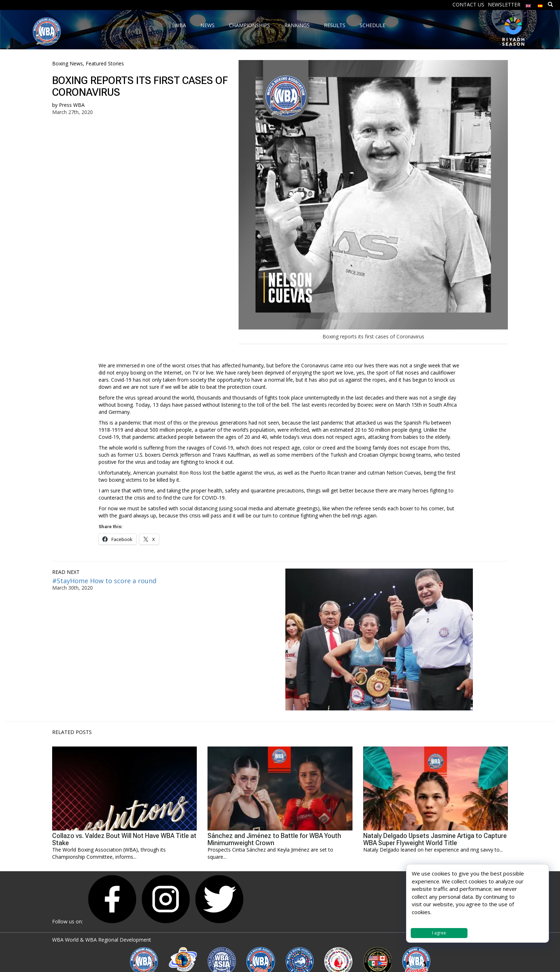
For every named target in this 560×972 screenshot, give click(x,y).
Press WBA (72, 105)
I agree (439, 933)
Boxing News (67, 63)
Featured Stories (105, 63)
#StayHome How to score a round (104, 581)
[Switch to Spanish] (540, 4)
